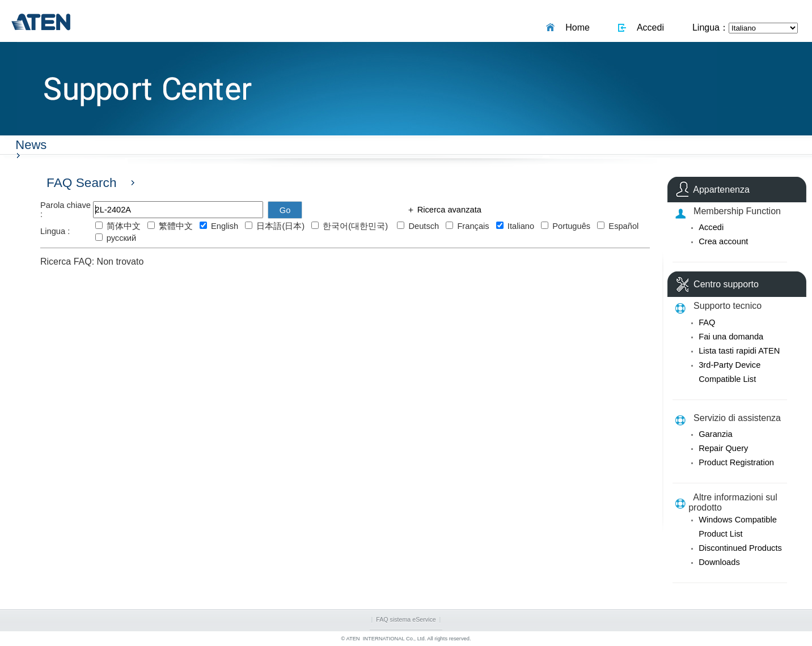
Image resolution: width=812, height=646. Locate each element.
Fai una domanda (731, 337)
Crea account (723, 241)
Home (575, 27)
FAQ (707, 322)
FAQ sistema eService (406, 619)
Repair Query (723, 448)
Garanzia (715, 434)
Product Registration (736, 462)
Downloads (719, 562)
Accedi (648, 27)
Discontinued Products (740, 548)
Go (285, 210)
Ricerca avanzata (448, 210)
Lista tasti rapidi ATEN (739, 351)
